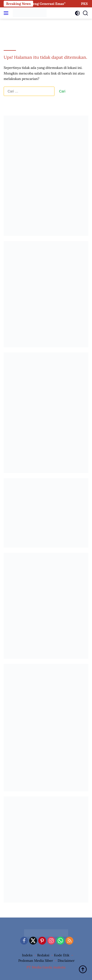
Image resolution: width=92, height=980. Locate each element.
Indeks (27, 955)
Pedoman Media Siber (36, 961)
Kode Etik (62, 955)
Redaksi (43, 955)
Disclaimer (66, 961)
